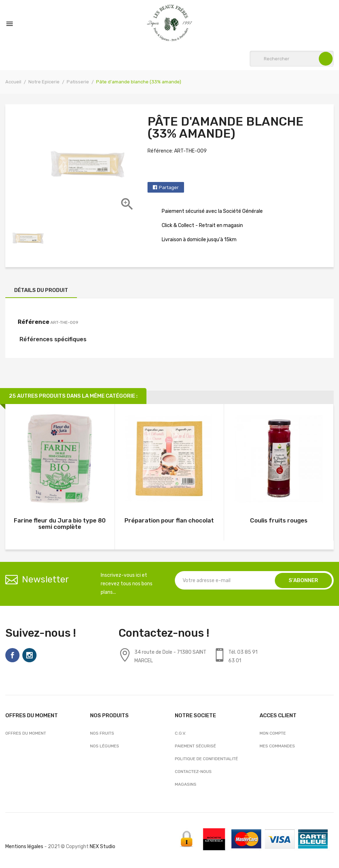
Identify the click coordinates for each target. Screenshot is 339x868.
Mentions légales (24, 847)
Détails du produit (41, 290)
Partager (169, 187)
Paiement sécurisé (195, 746)
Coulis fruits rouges (279, 520)
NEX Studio (102, 847)
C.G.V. (180, 733)
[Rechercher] (292, 59)
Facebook (12, 655)
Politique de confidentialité (206, 759)
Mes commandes (277, 746)
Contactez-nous (193, 772)
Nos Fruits (102, 733)
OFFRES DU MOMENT (26, 733)
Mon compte (273, 733)
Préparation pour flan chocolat (169, 520)
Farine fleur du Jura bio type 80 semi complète (60, 524)
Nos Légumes (105, 746)
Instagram (29, 655)
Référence (34, 322)
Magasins (186, 784)
